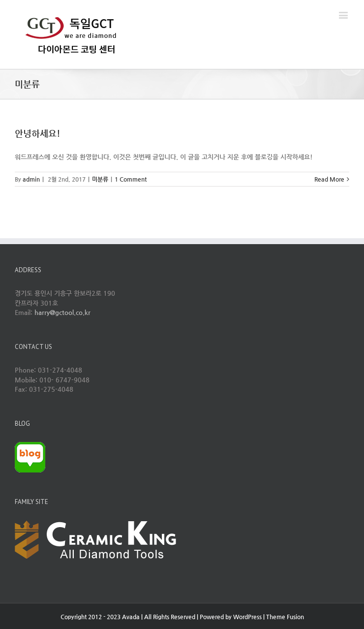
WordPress (247, 617)
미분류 (100, 179)
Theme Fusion (285, 617)
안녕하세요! (38, 133)
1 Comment (131, 179)
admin (31, 179)
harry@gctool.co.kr (62, 312)
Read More (329, 179)
